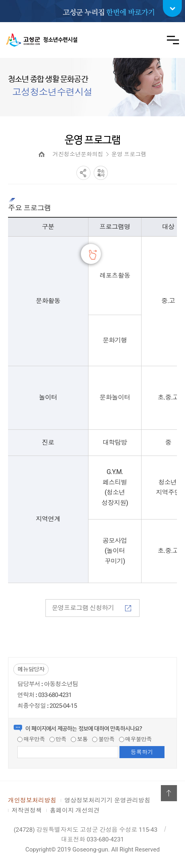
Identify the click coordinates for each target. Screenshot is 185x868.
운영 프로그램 (129, 154)
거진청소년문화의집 (78, 154)
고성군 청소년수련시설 (42, 40)
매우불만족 (136, 739)
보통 (79, 739)
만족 (58, 739)
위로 (169, 793)
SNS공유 (83, 173)
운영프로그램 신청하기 (91, 608)
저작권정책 (27, 810)
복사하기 (101, 173)
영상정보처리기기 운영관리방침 (107, 800)
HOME (42, 154)
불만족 (103, 739)
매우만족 (31, 739)
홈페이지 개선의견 (75, 810)
